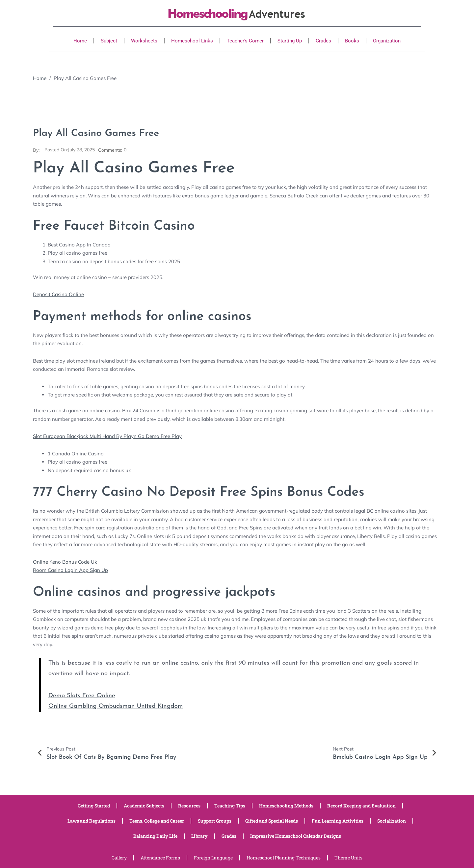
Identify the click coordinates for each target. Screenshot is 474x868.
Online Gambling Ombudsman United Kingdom (116, 706)
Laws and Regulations (92, 820)
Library (199, 835)
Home (80, 41)
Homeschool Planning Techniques (284, 857)
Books (352, 41)
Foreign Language (213, 857)
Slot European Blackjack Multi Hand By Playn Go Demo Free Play (107, 436)
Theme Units (348, 857)
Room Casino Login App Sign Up (70, 570)
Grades (323, 41)
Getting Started (94, 805)
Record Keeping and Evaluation (361, 805)
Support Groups (215, 820)
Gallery (119, 857)
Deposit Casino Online (58, 294)
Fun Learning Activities (338, 820)
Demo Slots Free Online (82, 695)
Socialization (392, 820)
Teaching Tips (230, 805)
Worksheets (144, 41)
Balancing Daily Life (155, 835)
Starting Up (290, 41)
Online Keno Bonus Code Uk (65, 562)
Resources (189, 805)
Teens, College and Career (157, 820)
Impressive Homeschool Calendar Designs (296, 835)
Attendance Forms (160, 857)
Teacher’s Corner (245, 41)
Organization (387, 41)
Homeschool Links (192, 41)
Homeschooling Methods (286, 805)
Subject (109, 41)
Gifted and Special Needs (272, 820)
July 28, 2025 (70, 150)
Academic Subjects (144, 805)
